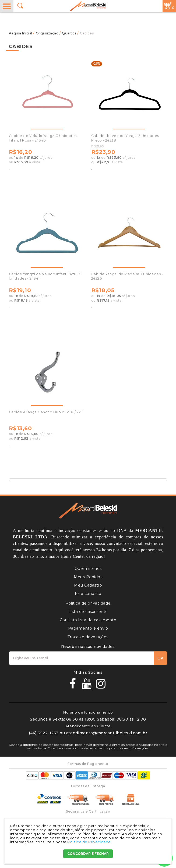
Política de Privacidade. (89, 842)
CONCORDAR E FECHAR (88, 854)
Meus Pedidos (88, 577)
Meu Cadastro (88, 585)
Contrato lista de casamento (88, 620)
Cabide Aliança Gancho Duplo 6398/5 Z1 (46, 412)
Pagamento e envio (88, 628)
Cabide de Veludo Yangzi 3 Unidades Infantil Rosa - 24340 (43, 138)
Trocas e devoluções (88, 637)
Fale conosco (88, 594)
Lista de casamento (88, 612)
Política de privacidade (88, 603)
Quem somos (88, 569)
